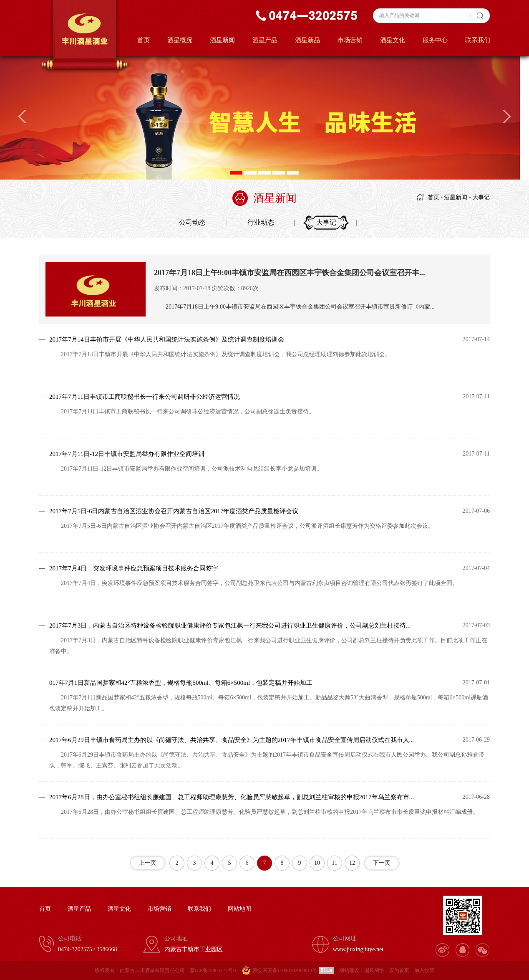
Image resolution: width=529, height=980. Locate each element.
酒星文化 (393, 40)
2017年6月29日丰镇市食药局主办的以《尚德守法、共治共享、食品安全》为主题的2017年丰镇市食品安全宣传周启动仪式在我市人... (232, 740)
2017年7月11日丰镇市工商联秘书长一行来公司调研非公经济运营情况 (145, 397)
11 (334, 863)
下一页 (382, 863)
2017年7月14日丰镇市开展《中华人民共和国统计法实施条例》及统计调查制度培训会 (167, 339)
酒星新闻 (222, 40)
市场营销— (159, 912)
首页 (144, 40)
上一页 (148, 863)
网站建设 (349, 970)
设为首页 (399, 970)
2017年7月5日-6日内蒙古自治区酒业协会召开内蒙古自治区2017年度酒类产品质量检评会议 (174, 511)
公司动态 (192, 222)
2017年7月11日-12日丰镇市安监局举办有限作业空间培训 (127, 454)
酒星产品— (79, 912)
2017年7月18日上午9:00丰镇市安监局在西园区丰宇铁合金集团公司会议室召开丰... (290, 273)
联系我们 (478, 40)
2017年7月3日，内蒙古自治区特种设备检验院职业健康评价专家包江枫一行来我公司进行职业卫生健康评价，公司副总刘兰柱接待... (230, 625)
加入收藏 (424, 970)
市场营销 (350, 40)
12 (352, 863)
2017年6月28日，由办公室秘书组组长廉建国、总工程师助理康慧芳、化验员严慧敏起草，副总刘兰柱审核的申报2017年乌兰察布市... (232, 797)
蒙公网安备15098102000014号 (285, 970)
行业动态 (261, 222)
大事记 (481, 197)
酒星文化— (119, 912)
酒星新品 (307, 40)
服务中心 (435, 40)
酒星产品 (265, 40)
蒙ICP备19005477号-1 (213, 970)
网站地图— (239, 912)
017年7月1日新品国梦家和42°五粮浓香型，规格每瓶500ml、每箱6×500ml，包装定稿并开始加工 (181, 683)
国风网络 (374, 970)
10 (317, 863)
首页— (45, 912)
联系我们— (199, 912)
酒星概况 (180, 40)
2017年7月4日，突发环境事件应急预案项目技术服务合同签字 (134, 568)
